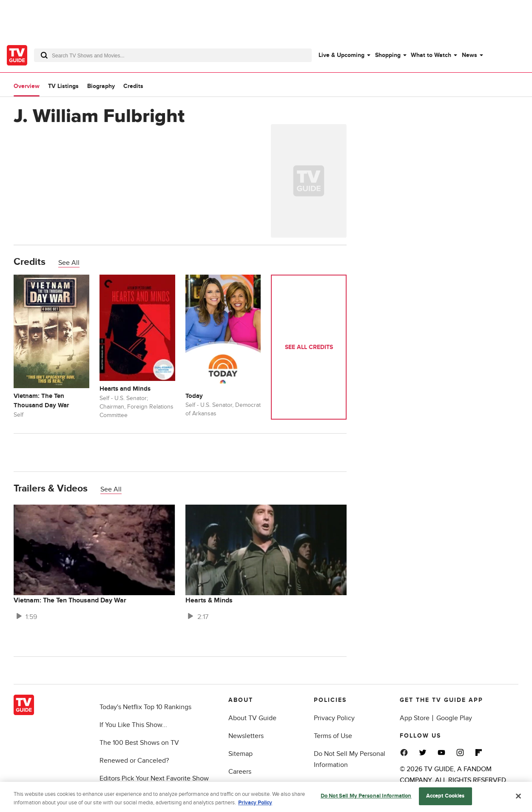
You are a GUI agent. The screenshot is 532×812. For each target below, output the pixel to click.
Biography (101, 86)
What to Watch (431, 55)
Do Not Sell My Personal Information (366, 798)
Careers (240, 772)
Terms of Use (333, 736)
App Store (415, 718)
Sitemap (240, 754)
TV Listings (63, 86)
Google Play (454, 718)
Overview (27, 86)
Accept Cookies (445, 798)
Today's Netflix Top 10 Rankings (145, 707)
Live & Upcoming (341, 55)
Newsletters (246, 736)
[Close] (518, 798)
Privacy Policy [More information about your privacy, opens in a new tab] (255, 804)
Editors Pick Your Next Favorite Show (154, 778)
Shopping (388, 55)
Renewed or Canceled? (134, 761)
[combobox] (173, 55)
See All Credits (309, 347)
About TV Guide (252, 718)
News (469, 55)
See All (69, 263)
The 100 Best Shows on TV (139, 743)
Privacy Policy (334, 718)
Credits (133, 86)
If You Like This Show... (133, 725)
